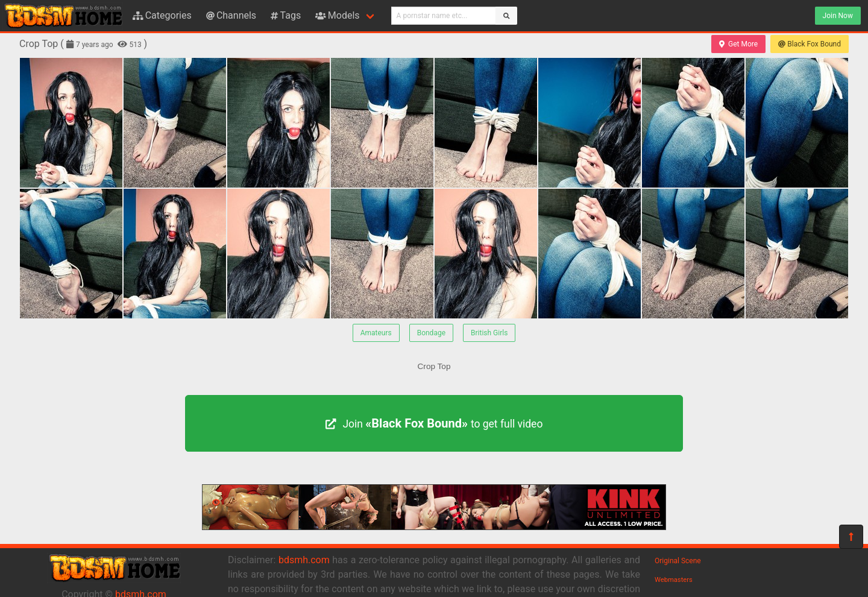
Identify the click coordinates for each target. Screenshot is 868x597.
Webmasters (674, 580)
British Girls (489, 333)
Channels (231, 15)
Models (337, 15)
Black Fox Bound (810, 44)
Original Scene (678, 561)
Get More (738, 44)
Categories (162, 15)
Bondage (431, 333)
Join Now (838, 16)
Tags (286, 15)
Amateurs (376, 333)
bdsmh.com (304, 560)
